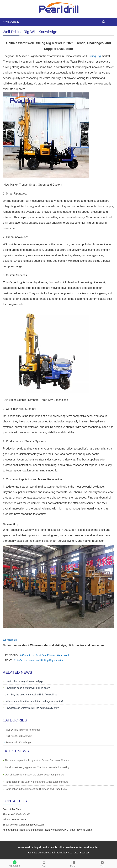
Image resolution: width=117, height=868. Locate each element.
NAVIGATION (11, 22)
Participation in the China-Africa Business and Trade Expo (36, 789)
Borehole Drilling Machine (61, 847)
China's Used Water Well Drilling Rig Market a (38, 660)
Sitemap (84, 853)
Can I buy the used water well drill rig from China (31, 695)
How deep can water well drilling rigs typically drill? (32, 708)
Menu (73, 864)
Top (102, 864)
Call (44, 864)
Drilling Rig (94, 56)
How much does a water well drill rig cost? (27, 688)
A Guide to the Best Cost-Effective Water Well (44, 655)
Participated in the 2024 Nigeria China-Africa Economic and (37, 782)
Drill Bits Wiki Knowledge (19, 736)
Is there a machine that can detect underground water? (34, 701)
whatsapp (15, 863)
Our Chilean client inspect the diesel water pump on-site (35, 775)
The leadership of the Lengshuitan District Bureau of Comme (37, 760)
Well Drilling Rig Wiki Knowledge (23, 730)
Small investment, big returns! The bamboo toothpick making (37, 767)
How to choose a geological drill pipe (24, 681)
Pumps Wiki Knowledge (18, 742)
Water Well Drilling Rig (30, 847)
